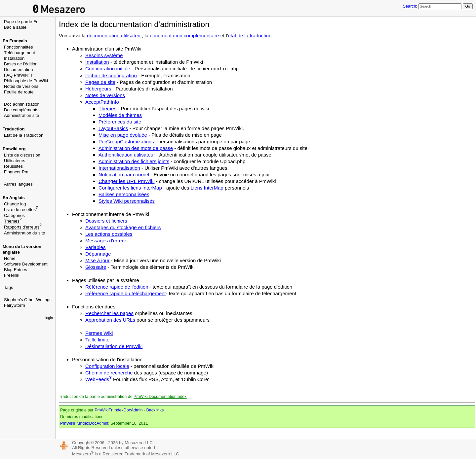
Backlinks (155, 410)
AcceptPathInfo (102, 102)
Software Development (26, 264)
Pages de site (100, 82)
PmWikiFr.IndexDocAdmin (119, 410)
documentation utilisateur (114, 35)
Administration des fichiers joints (134, 161)
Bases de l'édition (21, 64)
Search (409, 6)
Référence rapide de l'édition (117, 287)
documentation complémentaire (184, 35)
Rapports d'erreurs (22, 227)
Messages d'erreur (106, 241)
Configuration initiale (108, 69)
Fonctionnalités (18, 47)
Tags (8, 287)
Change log (15, 204)
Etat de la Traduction (24, 135)
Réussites (13, 166)
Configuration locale (107, 366)
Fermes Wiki (99, 333)
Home (10, 258)
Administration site (21, 115)
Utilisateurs (15, 161)
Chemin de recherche (109, 373)
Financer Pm (16, 172)
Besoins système (104, 55)
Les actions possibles (109, 234)
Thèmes (12, 221)
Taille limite (97, 340)
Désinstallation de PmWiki (114, 346)
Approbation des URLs (110, 320)
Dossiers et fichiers (106, 221)
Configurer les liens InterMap (130, 188)
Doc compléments (21, 110)
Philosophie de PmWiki (26, 81)
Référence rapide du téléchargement (126, 293)
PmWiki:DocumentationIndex (160, 397)
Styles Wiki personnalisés (127, 201)
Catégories (14, 215)
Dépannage (98, 254)
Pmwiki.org (14, 149)
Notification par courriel (124, 175)
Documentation (18, 70)
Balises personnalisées (124, 194)
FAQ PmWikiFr (18, 75)
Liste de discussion (22, 155)
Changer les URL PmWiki (127, 181)
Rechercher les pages (109, 313)
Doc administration (22, 104)
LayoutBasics (113, 128)
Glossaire (96, 267)
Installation (14, 58)
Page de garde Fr (21, 22)
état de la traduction (250, 35)
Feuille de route (19, 92)
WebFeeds (97, 379)
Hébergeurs (98, 89)
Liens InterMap (207, 188)
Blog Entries (16, 270)
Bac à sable (15, 27)
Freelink (12, 275)
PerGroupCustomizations (126, 141)
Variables (95, 247)
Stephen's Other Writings (28, 300)
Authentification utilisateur (127, 155)
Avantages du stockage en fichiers (123, 227)
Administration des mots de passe (136, 148)
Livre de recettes (20, 210)
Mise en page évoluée (123, 135)
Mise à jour (97, 260)
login (49, 318)
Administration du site (24, 233)
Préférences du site (120, 122)
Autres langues (18, 184)
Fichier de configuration (111, 75)
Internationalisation (119, 168)
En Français (15, 41)
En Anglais (14, 198)
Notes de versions (21, 86)
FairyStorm (15, 305)
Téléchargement (20, 53)
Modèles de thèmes (120, 115)
